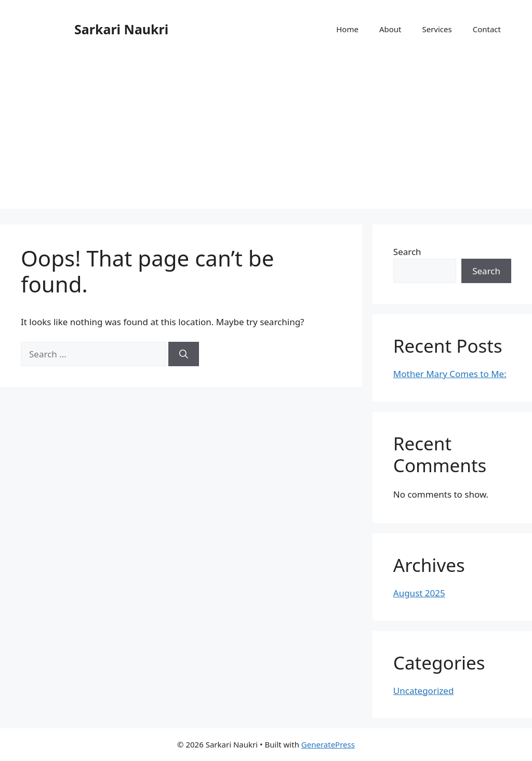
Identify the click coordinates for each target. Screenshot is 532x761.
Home (347, 29)
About (390, 29)
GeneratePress (328, 744)
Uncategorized (424, 691)
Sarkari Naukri (121, 29)
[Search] (184, 354)
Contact (487, 29)
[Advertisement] (266, 136)
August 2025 (419, 593)
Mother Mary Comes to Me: (450, 374)
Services (437, 29)
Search (407, 252)
